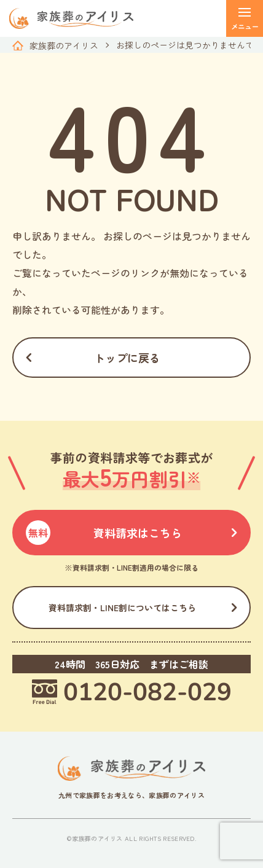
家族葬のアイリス (64, 45)
